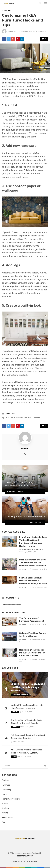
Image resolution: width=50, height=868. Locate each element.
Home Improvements (20, 695)
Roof (4, 822)
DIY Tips (10, 418)
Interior (15, 727)
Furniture (6, 11)
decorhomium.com (25, 856)
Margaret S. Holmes (31, 549)
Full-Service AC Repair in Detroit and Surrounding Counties (28, 737)
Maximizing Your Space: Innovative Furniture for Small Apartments (32, 653)
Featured (6, 780)
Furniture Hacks (21, 418)
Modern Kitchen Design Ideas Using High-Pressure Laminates (27, 707)
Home (14, 757)
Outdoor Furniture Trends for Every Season (33, 635)
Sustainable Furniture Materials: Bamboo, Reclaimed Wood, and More (33, 581)
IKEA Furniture (34, 418)
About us (32, 862)
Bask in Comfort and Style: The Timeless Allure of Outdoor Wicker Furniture (33, 563)
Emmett (14, 31)
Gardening (6, 790)
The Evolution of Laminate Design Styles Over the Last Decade (27, 722)
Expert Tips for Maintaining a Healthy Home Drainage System (28, 687)
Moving (5, 813)
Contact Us (19, 862)
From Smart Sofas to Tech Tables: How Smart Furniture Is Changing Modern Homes (33, 542)
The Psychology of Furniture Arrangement (32, 619)
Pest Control (7, 818)
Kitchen (15, 712)
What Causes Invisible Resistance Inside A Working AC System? (26, 751)
